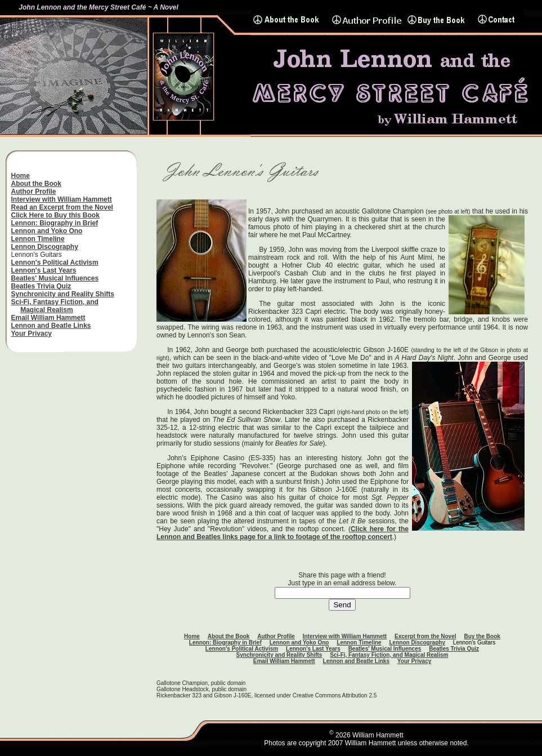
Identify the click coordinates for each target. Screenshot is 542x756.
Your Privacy (32, 333)
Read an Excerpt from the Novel (62, 207)
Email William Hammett (48, 318)
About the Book (36, 184)
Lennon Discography (45, 247)
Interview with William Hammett (62, 199)
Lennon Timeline (38, 239)
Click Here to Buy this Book (55, 215)
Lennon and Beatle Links (51, 326)
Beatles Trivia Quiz (41, 286)
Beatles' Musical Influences (55, 278)
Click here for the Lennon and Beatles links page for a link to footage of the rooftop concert (283, 533)
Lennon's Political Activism (55, 263)
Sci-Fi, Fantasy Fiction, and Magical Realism (389, 655)
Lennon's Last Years (44, 270)
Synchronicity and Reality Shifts (63, 294)
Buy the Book (482, 636)
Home (21, 176)
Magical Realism (46, 310)
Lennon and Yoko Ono (47, 231)
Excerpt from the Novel (425, 636)
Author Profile (34, 192)
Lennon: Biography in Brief (55, 223)
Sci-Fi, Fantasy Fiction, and (55, 302)
